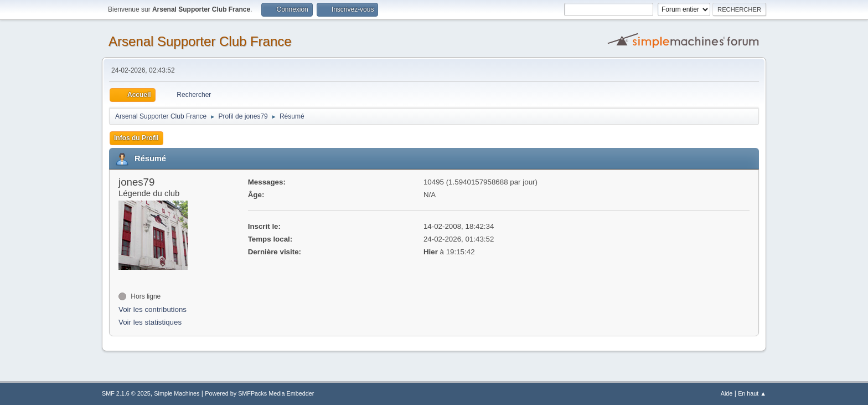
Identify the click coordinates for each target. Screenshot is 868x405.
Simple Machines (177, 393)
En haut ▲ (752, 393)
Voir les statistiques (150, 322)
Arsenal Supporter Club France (200, 41)
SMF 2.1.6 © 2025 (126, 393)
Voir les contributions (153, 309)
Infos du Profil (136, 138)
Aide (727, 393)
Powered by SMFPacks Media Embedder (259, 393)
